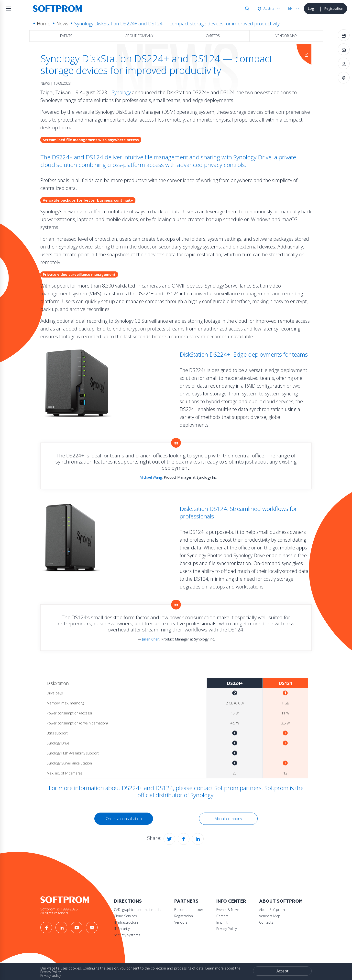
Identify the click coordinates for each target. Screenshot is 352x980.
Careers (213, 36)
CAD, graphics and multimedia (138, 910)
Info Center (231, 901)
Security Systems (127, 935)
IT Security (122, 929)
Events (66, 36)
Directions (128, 901)
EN (290, 8)
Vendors (181, 922)
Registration (334, 8)
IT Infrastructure (126, 922)
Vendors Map (270, 916)
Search (246, 9)
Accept (282, 971)
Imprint (222, 922)
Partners (186, 901)
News (62, 24)
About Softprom (281, 901)
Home (44, 24)
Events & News (228, 910)
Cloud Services (125, 916)
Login (312, 8)
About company (139, 36)
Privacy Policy (226, 929)
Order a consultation (124, 819)
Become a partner (189, 910)
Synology (121, 92)
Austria (268, 8)
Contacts (266, 922)
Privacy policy (51, 975)
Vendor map (286, 36)
